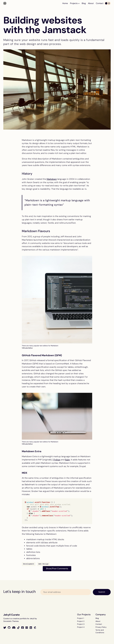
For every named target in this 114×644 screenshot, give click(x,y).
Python (57, 460)
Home (65, 3)
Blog (84, 3)
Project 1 (81, 618)
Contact (100, 3)
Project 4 (81, 627)
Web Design (44, 564)
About (91, 3)
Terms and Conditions (100, 631)
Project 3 (81, 624)
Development (29, 564)
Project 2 (81, 621)
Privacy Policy (101, 627)
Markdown (52, 179)
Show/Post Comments (57, 569)
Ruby (68, 460)
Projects (75, 3)
